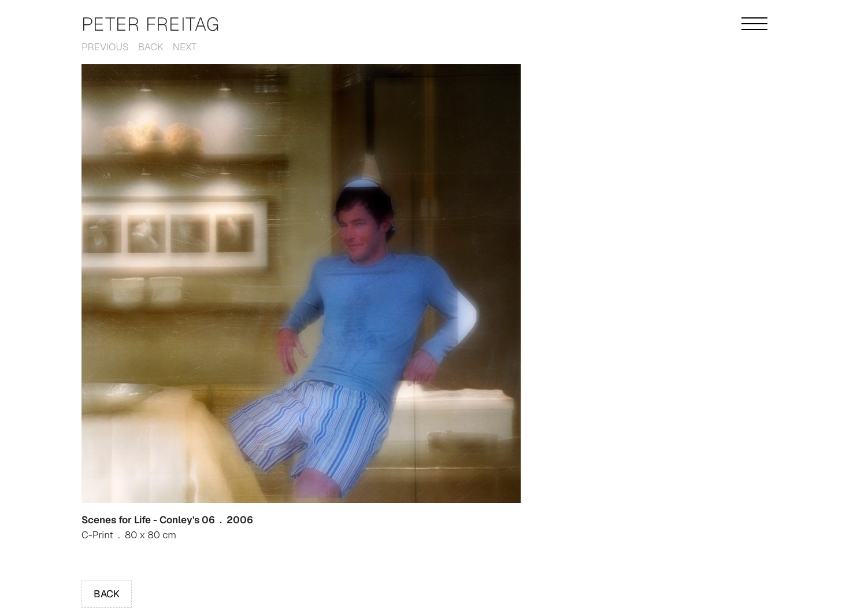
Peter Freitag (151, 24)
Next (185, 47)
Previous (105, 47)
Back (151, 47)
